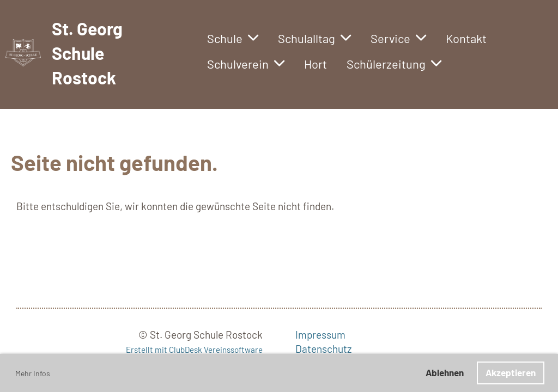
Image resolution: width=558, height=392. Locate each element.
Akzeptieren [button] (511, 372)
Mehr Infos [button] (33, 373)
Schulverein (246, 64)
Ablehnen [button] (445, 372)
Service (398, 38)
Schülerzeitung (394, 64)
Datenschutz (323, 349)
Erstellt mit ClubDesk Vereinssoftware (194, 350)
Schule (233, 38)
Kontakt (466, 38)
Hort (316, 64)
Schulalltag (314, 38)
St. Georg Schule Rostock (87, 53)
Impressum (320, 335)
